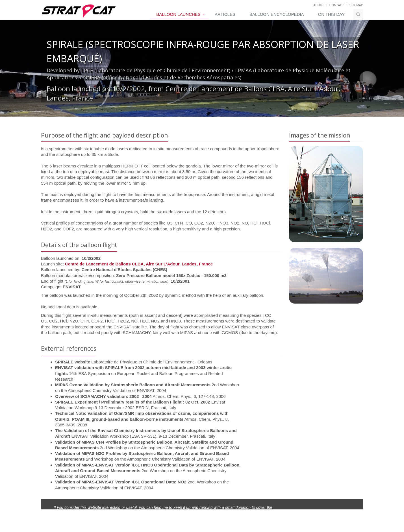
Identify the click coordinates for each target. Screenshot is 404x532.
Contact (337, 5)
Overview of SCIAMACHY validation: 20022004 (103, 396)
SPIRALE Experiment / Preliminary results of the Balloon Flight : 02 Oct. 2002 (133, 402)
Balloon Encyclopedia (277, 14)
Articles (225, 14)
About (319, 5)
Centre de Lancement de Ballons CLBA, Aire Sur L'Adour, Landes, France (139, 264)
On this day (331, 14)
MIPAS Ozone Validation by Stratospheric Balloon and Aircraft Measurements (133, 385)
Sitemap (356, 5)
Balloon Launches (178, 14)
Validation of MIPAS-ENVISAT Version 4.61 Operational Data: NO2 (121, 482)
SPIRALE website (73, 362)
